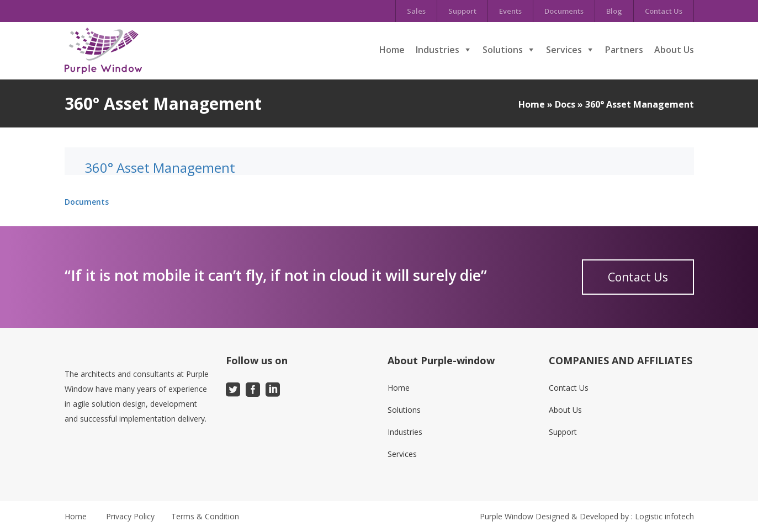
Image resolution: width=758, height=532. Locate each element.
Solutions (503, 50)
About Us (674, 50)
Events (510, 11)
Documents (564, 11)
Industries (438, 50)
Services (564, 50)
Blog (614, 11)
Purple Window (507, 516)
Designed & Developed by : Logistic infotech (615, 516)
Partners (624, 50)
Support (462, 11)
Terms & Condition (205, 516)
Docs (565, 104)
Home (392, 50)
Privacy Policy (130, 516)
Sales (416, 11)
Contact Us (664, 11)
